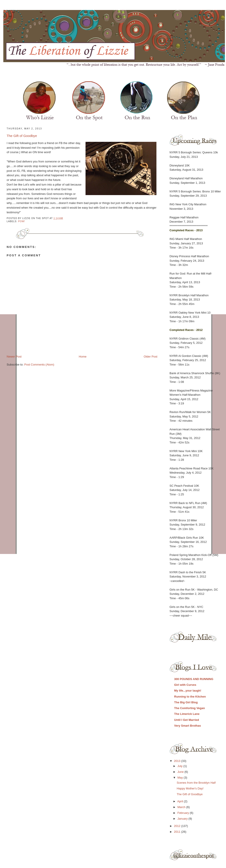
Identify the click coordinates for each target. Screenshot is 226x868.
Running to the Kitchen (190, 697)
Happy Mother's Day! (190, 788)
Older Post (151, 357)
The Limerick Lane (187, 714)
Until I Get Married (187, 720)
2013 (178, 761)
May (181, 778)
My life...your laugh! (188, 691)
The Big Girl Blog (186, 702)
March (182, 807)
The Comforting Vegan (190, 708)
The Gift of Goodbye (22, 136)
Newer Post (14, 357)
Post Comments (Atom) (39, 365)
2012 (178, 826)
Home (83, 357)
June (181, 772)
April (181, 801)
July (180, 766)
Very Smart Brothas (188, 726)
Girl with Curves (185, 685)
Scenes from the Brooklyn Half (196, 783)
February (184, 813)
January (183, 819)
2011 (178, 832)
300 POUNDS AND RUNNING (194, 679)
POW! (22, 221)
